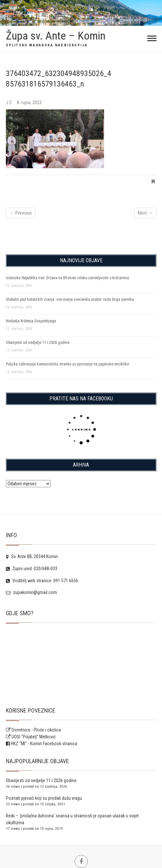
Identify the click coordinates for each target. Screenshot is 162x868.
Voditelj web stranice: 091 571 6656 (42, 581)
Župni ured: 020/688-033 (32, 569)
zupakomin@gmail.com (31, 592)
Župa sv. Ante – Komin (56, 36)
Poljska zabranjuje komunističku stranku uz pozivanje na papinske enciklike (67, 364)
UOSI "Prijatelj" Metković (31, 737)
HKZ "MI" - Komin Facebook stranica (44, 744)
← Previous (21, 213)
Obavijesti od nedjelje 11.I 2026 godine (38, 343)
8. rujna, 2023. (30, 103)
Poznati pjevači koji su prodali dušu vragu (44, 798)
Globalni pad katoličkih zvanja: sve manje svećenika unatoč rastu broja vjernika (70, 299)
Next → (145, 213)
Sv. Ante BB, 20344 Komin (32, 556)
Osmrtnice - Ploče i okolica (33, 730)
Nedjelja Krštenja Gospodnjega (31, 321)
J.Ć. (10, 103)
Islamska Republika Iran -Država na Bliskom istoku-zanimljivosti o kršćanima (67, 278)
